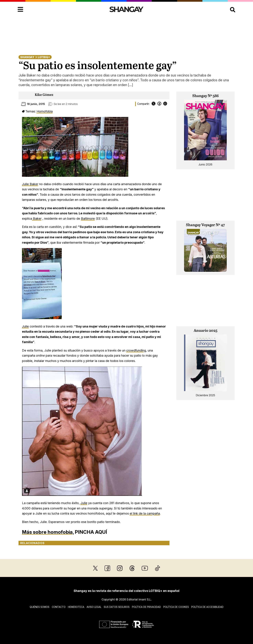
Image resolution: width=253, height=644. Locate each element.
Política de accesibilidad (207, 607)
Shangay (27, 57)
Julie (25, 326)
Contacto (59, 607)
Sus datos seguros (117, 607)
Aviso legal (94, 607)
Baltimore (88, 218)
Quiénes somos (40, 607)
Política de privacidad (146, 607)
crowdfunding (136, 350)
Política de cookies (176, 607)
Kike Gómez (44, 95)
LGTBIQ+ (44, 57)
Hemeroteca (76, 607)
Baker (37, 218)
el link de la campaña (145, 513)
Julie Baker (30, 184)
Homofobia (45, 111)
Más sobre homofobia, (48, 532)
